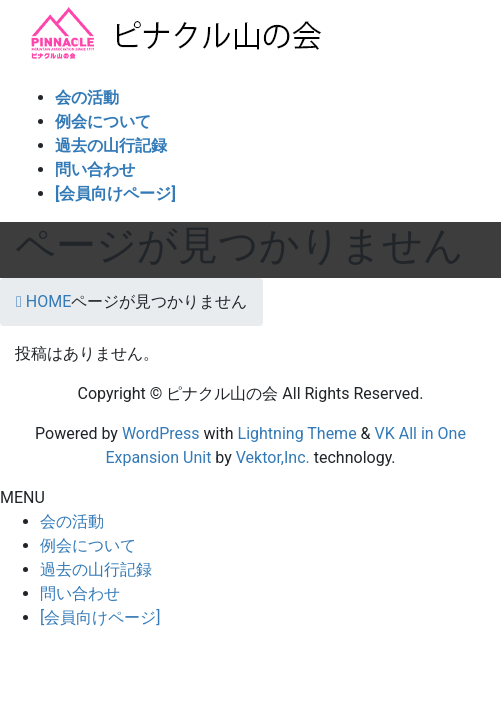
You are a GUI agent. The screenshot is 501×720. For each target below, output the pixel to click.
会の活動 (72, 521)
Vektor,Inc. (273, 457)
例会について (88, 545)
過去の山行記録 (96, 569)
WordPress (161, 433)
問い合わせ (80, 593)
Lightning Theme (297, 433)
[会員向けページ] (100, 617)
